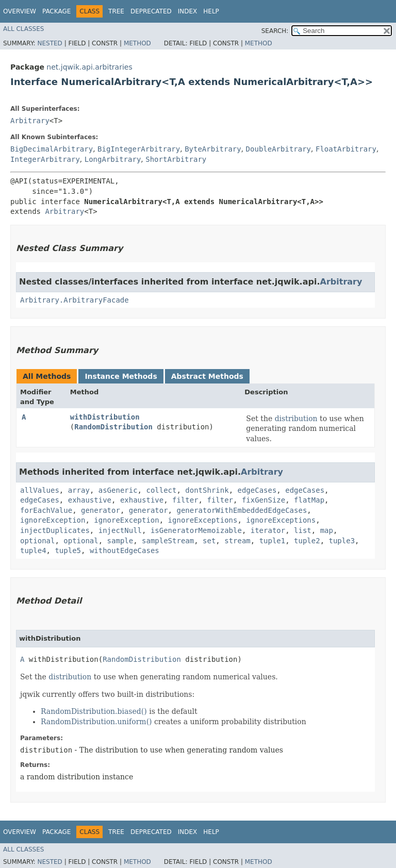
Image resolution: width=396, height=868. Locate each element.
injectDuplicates (55, 530)
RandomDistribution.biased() (94, 711)
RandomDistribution (113, 427)
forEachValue (46, 510)
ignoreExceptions (203, 520)
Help (211, 11)
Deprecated (151, 11)
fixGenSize (263, 500)
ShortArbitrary (176, 159)
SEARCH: (275, 31)
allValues (40, 490)
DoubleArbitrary (278, 149)
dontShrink (207, 490)
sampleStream (168, 541)
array (79, 490)
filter (185, 500)
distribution (296, 419)
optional (37, 541)
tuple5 (68, 550)
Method (137, 43)
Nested (49, 43)
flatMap (309, 500)
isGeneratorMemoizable (196, 530)
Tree (116, 11)
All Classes (23, 29)
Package (56, 11)
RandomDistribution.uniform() (96, 722)
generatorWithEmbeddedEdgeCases (242, 510)
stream (237, 541)
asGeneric (118, 490)
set (209, 541)
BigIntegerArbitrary (139, 149)
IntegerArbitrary (45, 159)
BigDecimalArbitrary (52, 149)
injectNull (120, 530)
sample (120, 541)
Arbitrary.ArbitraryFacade (75, 300)
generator (101, 510)
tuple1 (273, 541)
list (303, 530)
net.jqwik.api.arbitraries (89, 67)
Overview (20, 11)
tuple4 (33, 550)
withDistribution (105, 417)
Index (188, 11)
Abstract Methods (207, 376)
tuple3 (342, 541)
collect (161, 490)
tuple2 (307, 541)
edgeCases (257, 490)
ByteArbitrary (213, 149)
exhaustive (90, 500)
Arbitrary (30, 121)
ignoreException (53, 520)
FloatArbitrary (346, 149)
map (327, 530)
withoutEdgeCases (125, 550)
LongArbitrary (113, 159)
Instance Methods (121, 376)
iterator (268, 530)
